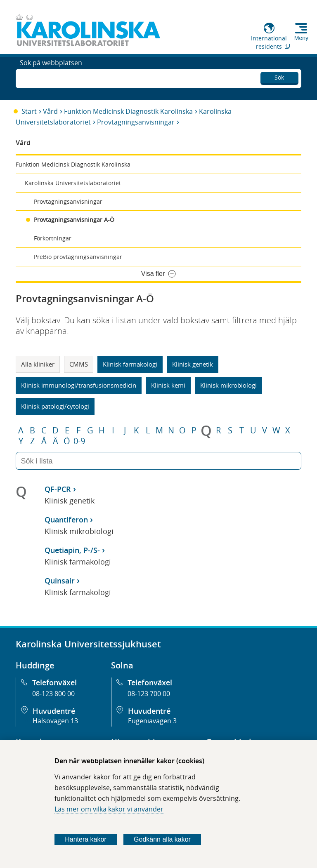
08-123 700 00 (149, 694)
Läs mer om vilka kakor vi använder (109, 809)
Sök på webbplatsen (51, 78)
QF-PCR (58, 489)
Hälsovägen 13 (55, 721)
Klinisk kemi (168, 385)
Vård (50, 111)
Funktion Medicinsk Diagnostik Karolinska (128, 111)
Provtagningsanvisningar (136, 122)
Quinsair (60, 581)
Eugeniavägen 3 (152, 721)
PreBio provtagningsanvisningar (78, 257)
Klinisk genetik (193, 364)
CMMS (79, 364)
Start (29, 111)
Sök (279, 76)
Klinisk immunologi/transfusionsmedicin (79, 385)
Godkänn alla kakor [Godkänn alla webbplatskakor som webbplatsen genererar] (162, 839)
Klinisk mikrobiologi (228, 385)
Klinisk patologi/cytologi (55, 406)
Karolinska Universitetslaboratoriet (73, 183)
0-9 (79, 441)
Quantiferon (66, 520)
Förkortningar (53, 238)
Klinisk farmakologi (130, 364)
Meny (301, 38)
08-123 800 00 (53, 694)
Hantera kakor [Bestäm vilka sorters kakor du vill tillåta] (86, 839)
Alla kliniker (38, 364)
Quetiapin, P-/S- (72, 550)
